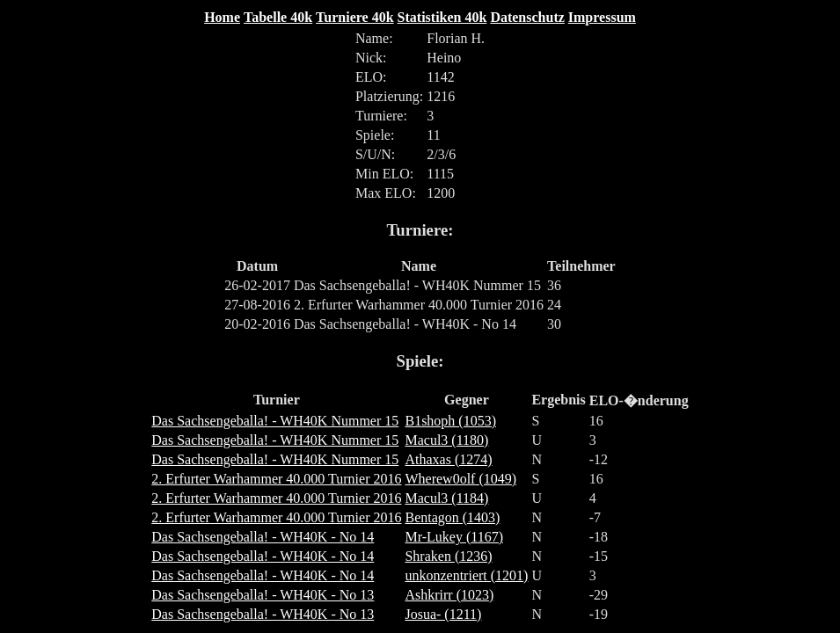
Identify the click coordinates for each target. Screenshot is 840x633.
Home (222, 17)
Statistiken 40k (442, 17)
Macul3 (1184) (446, 498)
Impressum (602, 17)
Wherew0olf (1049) (460, 479)
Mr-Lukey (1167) (454, 537)
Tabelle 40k (278, 17)
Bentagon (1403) (452, 517)
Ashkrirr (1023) (449, 595)
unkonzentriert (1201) (466, 575)
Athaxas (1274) (448, 459)
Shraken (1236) (448, 556)
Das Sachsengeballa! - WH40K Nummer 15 (275, 421)
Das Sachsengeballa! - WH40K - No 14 (263, 537)
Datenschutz (527, 17)
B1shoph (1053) (450, 421)
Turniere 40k (354, 17)
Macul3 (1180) (446, 440)
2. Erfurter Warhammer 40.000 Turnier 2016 (276, 479)
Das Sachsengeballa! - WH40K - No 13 (263, 595)
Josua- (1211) (443, 614)
